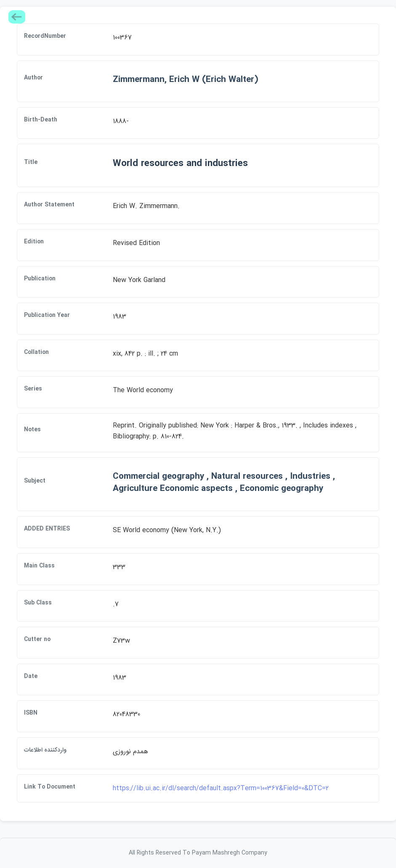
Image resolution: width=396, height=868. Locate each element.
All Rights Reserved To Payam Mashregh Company (198, 853)
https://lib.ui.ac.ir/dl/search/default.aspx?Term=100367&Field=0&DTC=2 (221, 788)
